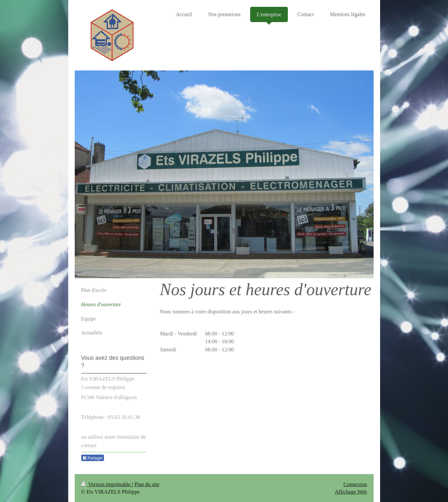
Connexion (355, 484)
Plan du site (147, 484)
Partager (93, 458)
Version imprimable (107, 484)
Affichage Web (351, 492)
